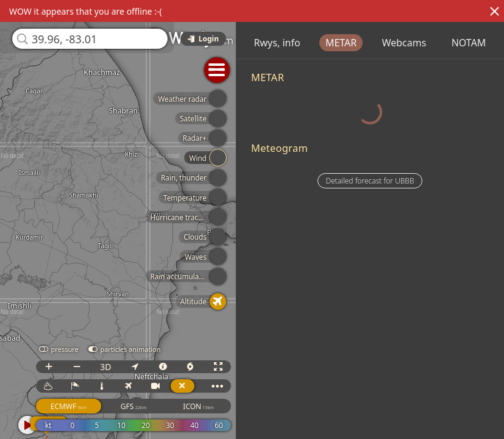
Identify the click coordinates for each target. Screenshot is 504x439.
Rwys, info (327, 43)
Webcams (454, 43)
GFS (161, 406)
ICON (227, 406)
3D (133, 367)
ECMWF (97, 406)
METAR (391, 43)
